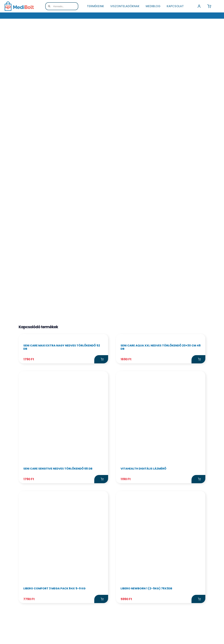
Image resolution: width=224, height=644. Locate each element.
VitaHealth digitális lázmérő (143, 555)
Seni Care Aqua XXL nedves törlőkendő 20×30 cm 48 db (161, 433)
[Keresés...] (62, 6)
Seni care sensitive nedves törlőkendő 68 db (58, 555)
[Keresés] (49, 6)
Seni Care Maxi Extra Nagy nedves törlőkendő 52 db (62, 433)
